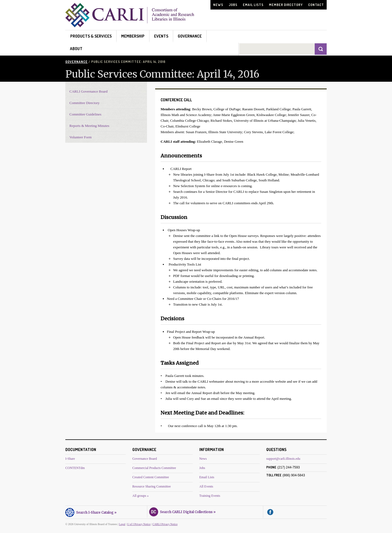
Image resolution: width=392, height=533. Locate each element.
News (218, 5)
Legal (122, 524)
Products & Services (91, 36)
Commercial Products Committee (154, 468)
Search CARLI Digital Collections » (182, 511)
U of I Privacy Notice (139, 524)
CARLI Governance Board (88, 91)
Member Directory (286, 5)
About (76, 49)
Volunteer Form (81, 137)
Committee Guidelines (85, 114)
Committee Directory (85, 103)
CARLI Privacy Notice (165, 524)
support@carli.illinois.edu (283, 459)
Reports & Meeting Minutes (89, 126)
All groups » (140, 496)
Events (161, 36)
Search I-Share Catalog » (91, 512)
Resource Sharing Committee (151, 486)
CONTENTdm (75, 468)
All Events (206, 486)
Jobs (233, 5)
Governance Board (145, 459)
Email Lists (253, 5)
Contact (316, 5)
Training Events (210, 496)
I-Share (70, 459)
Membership (133, 36)
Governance (190, 36)
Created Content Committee (151, 477)
